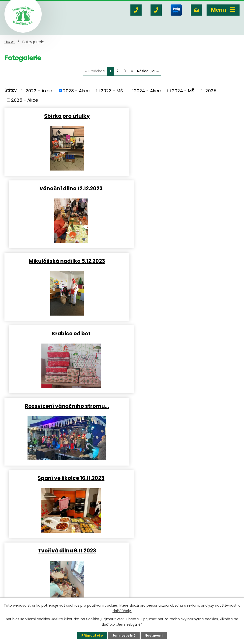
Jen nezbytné (124, 635)
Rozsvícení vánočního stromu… (62, 261)
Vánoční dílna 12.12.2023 (182, 116)
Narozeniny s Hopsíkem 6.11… (182, 333)
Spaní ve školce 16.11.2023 (182, 261)
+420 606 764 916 (47, 577)
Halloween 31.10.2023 (62, 406)
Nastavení (154, 635)
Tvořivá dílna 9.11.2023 (62, 333)
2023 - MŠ (112, 91)
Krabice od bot (182, 188)
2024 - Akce (147, 91)
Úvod (10, 42)
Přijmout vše (92, 635)
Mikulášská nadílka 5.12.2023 (62, 188)
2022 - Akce (39, 91)
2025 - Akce (25, 100)
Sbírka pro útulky (62, 116)
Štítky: (11, 90)
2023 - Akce (76, 91)
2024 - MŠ (183, 91)
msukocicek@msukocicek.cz (52, 590)
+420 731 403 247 (40, 584)
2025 (211, 91)
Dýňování (182, 406)
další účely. (122, 611)
